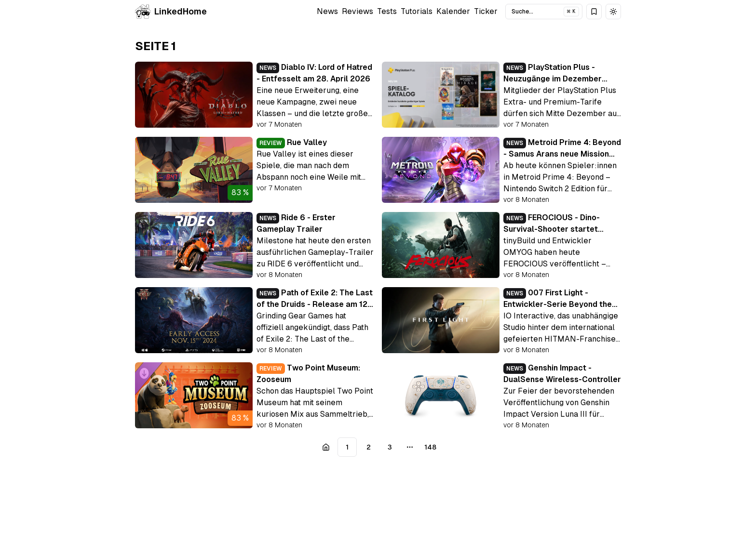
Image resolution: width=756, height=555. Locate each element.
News (327, 11)
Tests (387, 11)
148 (430, 447)
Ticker (486, 11)
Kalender (453, 11)
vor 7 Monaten (279, 124)
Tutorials (417, 11)
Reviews (358, 11)
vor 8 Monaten (526, 199)
